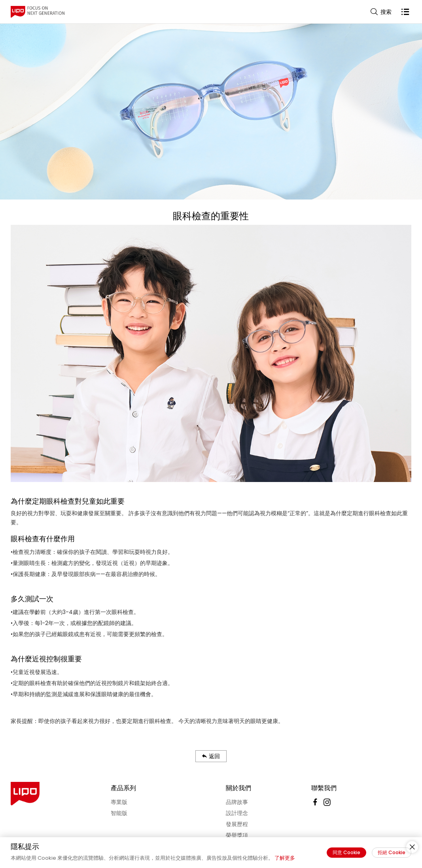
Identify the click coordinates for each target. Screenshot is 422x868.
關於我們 (238, 788)
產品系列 (123, 788)
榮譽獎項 (237, 835)
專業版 (119, 802)
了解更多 (285, 858)
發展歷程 (237, 824)
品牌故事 (237, 802)
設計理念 (237, 813)
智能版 (119, 813)
